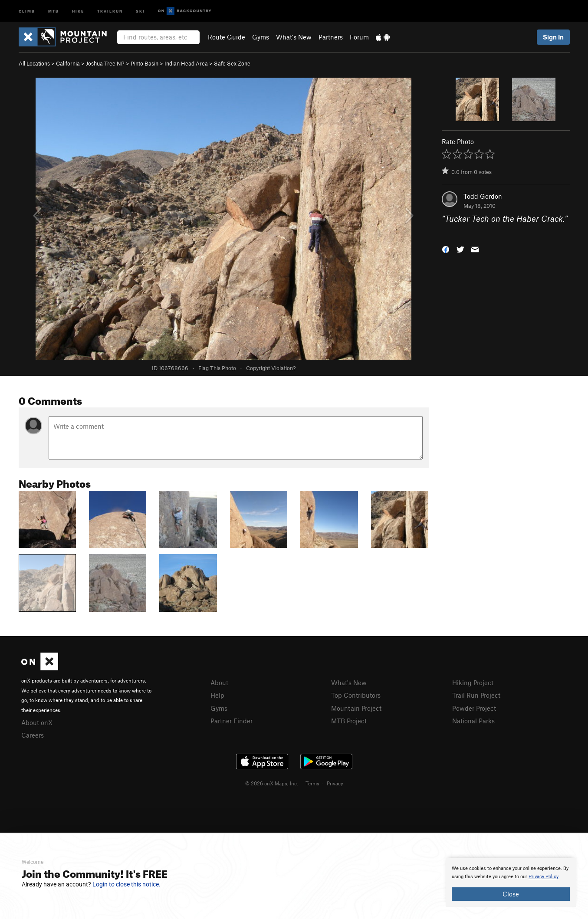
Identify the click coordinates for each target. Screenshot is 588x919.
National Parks (473, 721)
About (219, 683)
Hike (78, 11)
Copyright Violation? (271, 368)
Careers (33, 735)
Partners (331, 37)
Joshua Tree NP (105, 63)
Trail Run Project (476, 695)
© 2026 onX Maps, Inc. (272, 783)
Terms (312, 783)
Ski (140, 11)
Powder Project (474, 708)
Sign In (553, 37)
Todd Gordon (483, 196)
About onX (37, 722)
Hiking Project (473, 683)
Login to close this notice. (126, 884)
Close (511, 894)
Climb (27, 11)
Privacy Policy (544, 877)
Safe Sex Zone (232, 63)
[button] (446, 248)
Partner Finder (232, 721)
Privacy (335, 783)
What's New (294, 37)
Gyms (261, 37)
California (68, 63)
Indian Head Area (186, 63)
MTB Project (349, 721)
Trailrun (110, 11)
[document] (511, 883)
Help (217, 695)
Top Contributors (356, 695)
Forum (359, 37)
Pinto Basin (145, 63)
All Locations (34, 63)
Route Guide (227, 37)
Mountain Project (356, 708)
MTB (54, 11)
